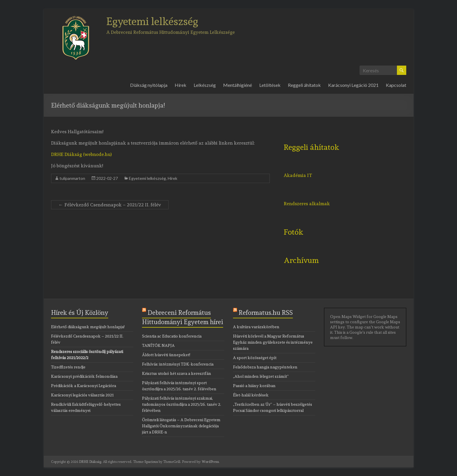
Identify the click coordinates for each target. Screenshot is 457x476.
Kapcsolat (396, 85)
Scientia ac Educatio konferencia (172, 336)
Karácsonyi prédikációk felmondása (84, 376)
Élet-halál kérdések (251, 395)
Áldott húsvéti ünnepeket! (166, 355)
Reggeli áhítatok (304, 85)
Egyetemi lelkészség (152, 21)
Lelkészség (205, 85)
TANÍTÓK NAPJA (158, 345)
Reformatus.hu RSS (266, 312)
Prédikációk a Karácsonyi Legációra (84, 386)
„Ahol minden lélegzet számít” (261, 376)
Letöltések (270, 85)
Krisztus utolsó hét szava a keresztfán (177, 373)
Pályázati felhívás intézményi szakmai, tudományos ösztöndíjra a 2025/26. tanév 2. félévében (182, 404)
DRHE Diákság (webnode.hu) (81, 154)
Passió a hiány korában (254, 386)
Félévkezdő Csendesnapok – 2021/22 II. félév (110, 205)
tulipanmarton (72, 178)
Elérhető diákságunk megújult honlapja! (88, 327)
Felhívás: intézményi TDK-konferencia (178, 364)
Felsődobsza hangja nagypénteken (265, 367)
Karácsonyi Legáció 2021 (353, 85)
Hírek (181, 85)
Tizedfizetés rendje (68, 367)
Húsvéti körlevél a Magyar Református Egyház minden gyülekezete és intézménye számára (273, 342)
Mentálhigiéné (238, 85)
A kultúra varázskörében (256, 327)
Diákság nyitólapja (149, 85)
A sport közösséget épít (255, 358)
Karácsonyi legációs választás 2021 (82, 395)
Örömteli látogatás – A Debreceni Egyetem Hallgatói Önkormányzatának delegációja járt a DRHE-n (181, 426)
